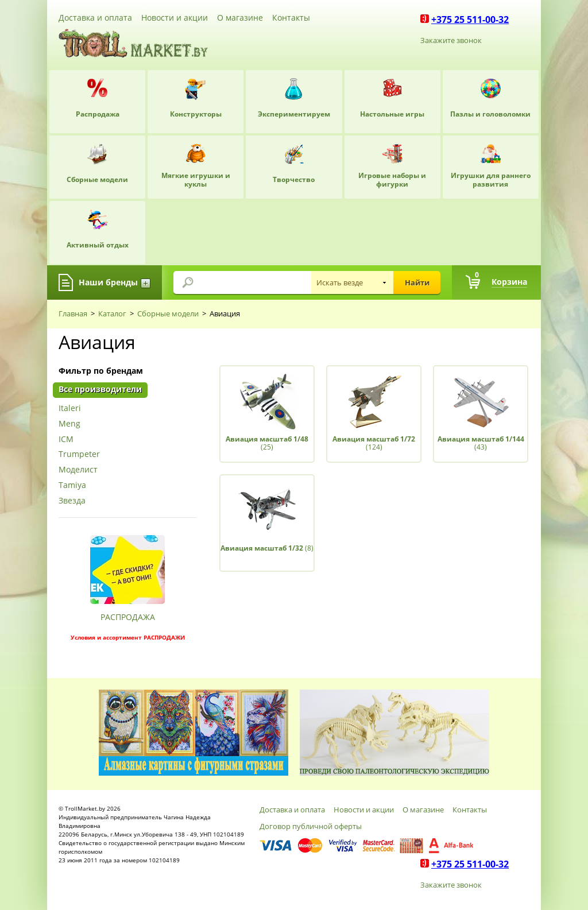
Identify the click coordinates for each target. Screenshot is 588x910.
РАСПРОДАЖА (128, 617)
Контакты (291, 18)
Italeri (70, 408)
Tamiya (72, 485)
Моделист (78, 470)
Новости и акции (175, 18)
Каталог (112, 313)
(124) (374, 443)
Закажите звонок (451, 40)
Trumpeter (79, 454)
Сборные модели (168, 313)
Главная (73, 313)
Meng (69, 424)
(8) (267, 548)
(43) (481, 443)
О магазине (240, 18)
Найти (417, 282)
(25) (267, 443)
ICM (66, 439)
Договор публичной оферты (311, 826)
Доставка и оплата (95, 18)
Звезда (72, 501)
